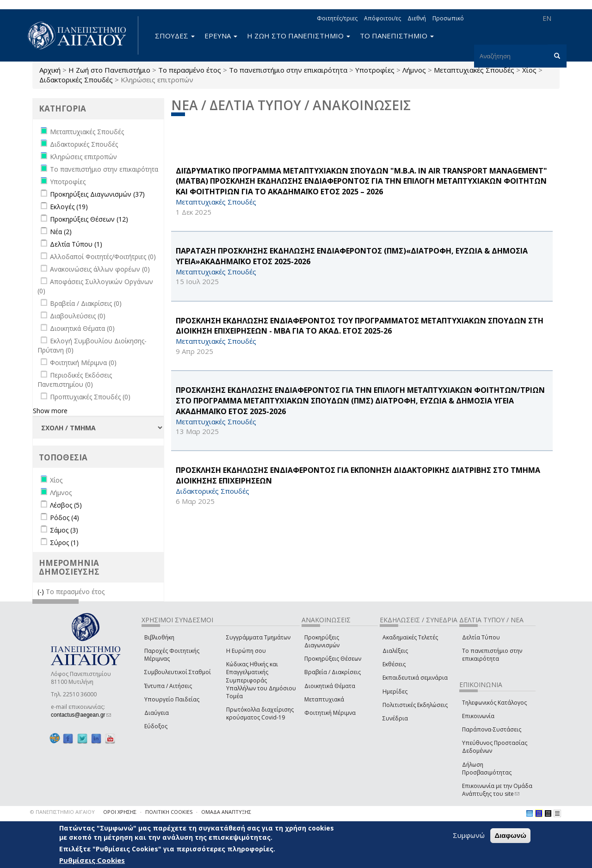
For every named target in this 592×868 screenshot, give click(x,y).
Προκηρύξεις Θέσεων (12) (89, 219)
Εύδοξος (156, 726)
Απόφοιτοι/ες (382, 18)
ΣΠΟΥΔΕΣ (175, 36)
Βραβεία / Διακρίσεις (333, 672)
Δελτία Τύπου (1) (76, 244)
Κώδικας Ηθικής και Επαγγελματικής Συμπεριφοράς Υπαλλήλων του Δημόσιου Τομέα (261, 680)
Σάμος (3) (64, 530)
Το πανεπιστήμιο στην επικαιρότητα (288, 70)
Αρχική (50, 70)
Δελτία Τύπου (481, 637)
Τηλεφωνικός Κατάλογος (494, 703)
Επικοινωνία (478, 716)
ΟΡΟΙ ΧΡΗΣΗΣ (120, 812)
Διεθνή (417, 18)
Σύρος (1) (64, 542)
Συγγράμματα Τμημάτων (258, 637)
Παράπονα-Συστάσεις (492, 729)
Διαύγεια (157, 713)
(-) (42, 592)
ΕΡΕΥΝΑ (221, 36)
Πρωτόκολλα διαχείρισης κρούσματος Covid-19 (260, 713)
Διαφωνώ (510, 836)
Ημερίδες (395, 691)
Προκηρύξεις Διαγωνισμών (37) (97, 194)
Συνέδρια (395, 718)
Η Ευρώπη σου (246, 651)
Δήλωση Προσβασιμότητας (487, 769)
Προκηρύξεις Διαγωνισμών (322, 641)
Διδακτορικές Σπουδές (76, 80)
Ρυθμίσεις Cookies (92, 861)
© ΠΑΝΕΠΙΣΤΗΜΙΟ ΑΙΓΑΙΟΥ (62, 812)
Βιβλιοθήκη (159, 637)
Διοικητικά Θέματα (330, 686)
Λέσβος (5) (66, 505)
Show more (50, 411)
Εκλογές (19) (69, 207)
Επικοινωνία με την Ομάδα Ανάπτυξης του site (497, 790)
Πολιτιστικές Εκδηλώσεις (415, 705)
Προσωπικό (448, 18)
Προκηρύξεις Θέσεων (333, 659)
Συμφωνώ (469, 836)
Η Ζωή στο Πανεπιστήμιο (109, 70)
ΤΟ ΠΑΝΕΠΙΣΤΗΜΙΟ (397, 36)
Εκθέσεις (394, 664)
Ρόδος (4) (65, 518)
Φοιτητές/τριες (337, 18)
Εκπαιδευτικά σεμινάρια (415, 678)
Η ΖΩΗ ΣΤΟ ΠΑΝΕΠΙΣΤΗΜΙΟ (299, 36)
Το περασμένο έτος (190, 70)
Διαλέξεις (395, 651)
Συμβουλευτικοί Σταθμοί (178, 672)
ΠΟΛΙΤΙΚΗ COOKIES (169, 812)
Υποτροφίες (375, 70)
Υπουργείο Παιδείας (172, 699)
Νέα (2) (61, 232)
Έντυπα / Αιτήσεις (168, 686)
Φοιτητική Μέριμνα (330, 713)
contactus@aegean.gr (81, 715)
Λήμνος (414, 70)
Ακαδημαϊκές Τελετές (410, 637)
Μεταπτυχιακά (324, 699)
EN (547, 18)
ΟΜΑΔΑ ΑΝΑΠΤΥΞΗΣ (226, 812)
